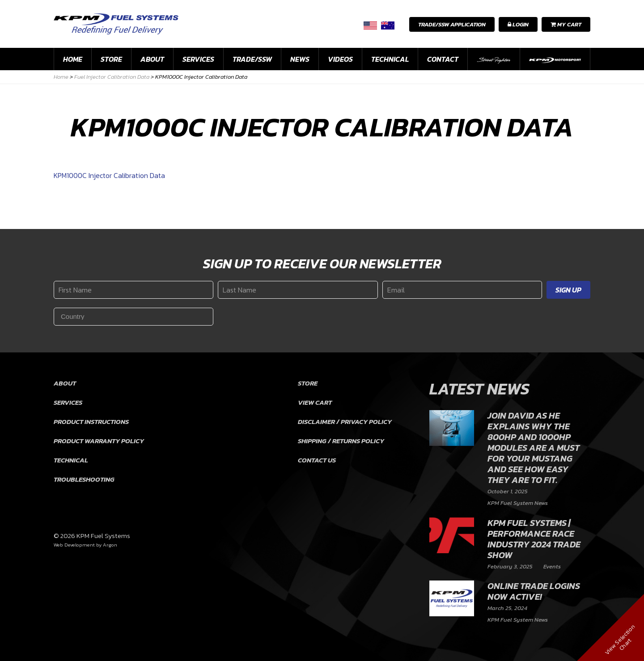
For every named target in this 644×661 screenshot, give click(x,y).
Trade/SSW (252, 59)
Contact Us (317, 460)
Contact (443, 59)
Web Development (74, 545)
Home (73, 59)
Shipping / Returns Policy (341, 441)
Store (111, 59)
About (152, 59)
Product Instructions (91, 422)
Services (198, 59)
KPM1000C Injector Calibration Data (109, 175)
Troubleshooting (84, 479)
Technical (390, 59)
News (300, 59)
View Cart (315, 402)
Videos (340, 59)
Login (518, 24)
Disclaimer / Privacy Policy (345, 422)
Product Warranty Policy (99, 441)
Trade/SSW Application (452, 24)
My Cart (566, 24)
